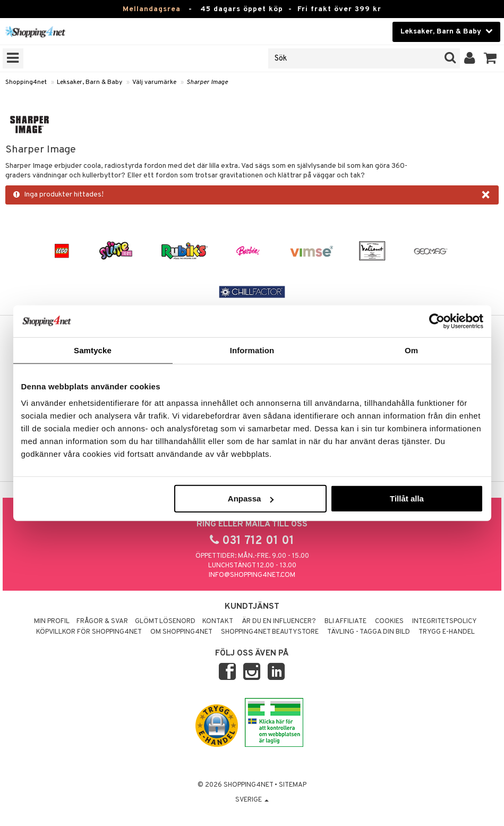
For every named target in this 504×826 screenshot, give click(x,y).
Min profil (52, 621)
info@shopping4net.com (252, 575)
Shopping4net (26, 82)
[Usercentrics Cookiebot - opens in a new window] (437, 321)
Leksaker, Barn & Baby (89, 82)
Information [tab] (252, 350)
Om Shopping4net (181, 632)
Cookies (389, 621)
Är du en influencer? (279, 621)
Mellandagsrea (152, 9)
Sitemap (293, 785)
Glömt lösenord (165, 621)
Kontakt (218, 621)
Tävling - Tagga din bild (369, 632)
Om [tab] (411, 350)
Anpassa (251, 499)
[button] (490, 58)
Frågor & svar (102, 621)
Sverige (252, 800)
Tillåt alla (407, 499)
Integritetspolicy (445, 621)
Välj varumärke (154, 82)
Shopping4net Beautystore (270, 632)
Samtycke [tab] (93, 350)
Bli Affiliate (345, 621)
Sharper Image (207, 82)
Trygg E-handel (447, 632)
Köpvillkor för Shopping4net (89, 632)
